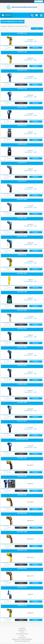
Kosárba (21, 48)
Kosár (22, 632)
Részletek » (36, 48)
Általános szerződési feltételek (22, 639)
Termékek (22, 628)
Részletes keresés (22, 634)
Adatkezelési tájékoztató (22, 641)
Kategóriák (8, 15)
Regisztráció (22, 630)
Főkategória (4, 26)
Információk (22, 637)
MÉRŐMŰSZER (11, 26)
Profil (22, 636)
